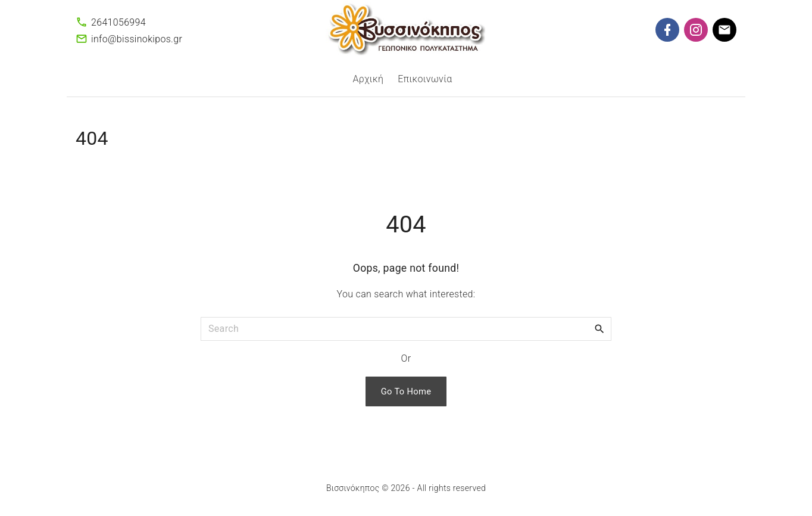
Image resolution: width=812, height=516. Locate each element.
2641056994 (118, 22)
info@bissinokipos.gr (137, 39)
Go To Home (406, 391)
